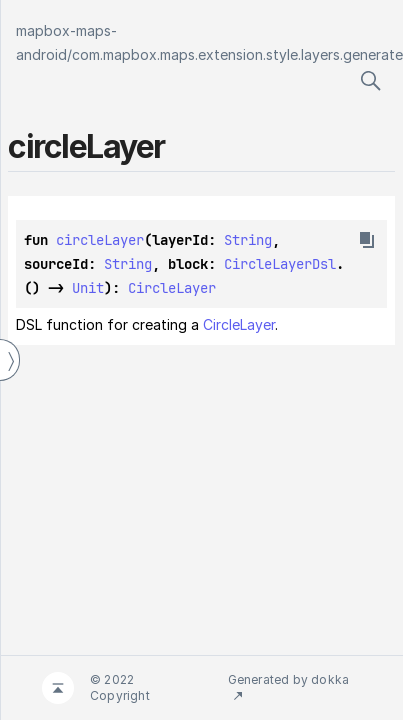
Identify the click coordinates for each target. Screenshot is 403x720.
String (248, 240)
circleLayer (100, 240)
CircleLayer (172, 288)
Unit (88, 288)
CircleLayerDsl (280, 264)
